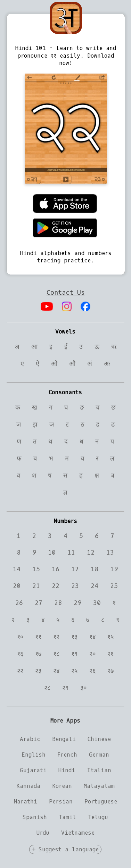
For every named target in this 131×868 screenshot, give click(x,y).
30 (97, 603)
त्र (113, 475)
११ (38, 637)
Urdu (43, 833)
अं (90, 364)
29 (77, 603)
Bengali (64, 739)
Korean (62, 786)
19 (114, 569)
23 (75, 586)
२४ (56, 671)
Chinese (99, 739)
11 (71, 553)
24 (95, 586)
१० (20, 637)
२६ (92, 671)
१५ (110, 637)
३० (83, 688)
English (34, 755)
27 (39, 603)
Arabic (30, 739)
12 (91, 553)
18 (95, 569)
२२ (20, 671)
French (67, 755)
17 (75, 569)
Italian (99, 770)
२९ (65, 688)
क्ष (97, 475)
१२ (56, 637)
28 (58, 603)
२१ (110, 654)
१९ (74, 654)
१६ (20, 654)
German (99, 755)
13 (110, 553)
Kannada (28, 786)
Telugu (98, 817)
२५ (74, 671)
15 (36, 569)
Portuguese (101, 802)
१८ (56, 654)
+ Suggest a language (65, 849)
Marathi (26, 802)
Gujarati (33, 770)
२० (92, 654)
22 (56, 586)
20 (17, 586)
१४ (92, 637)
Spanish (35, 817)
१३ (74, 637)
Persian (61, 802)
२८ (47, 688)
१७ (38, 654)
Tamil (67, 817)
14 (17, 569)
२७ (110, 671)
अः (107, 364)
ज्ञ (65, 492)
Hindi (67, 770)
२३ (38, 671)
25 (114, 586)
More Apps (65, 721)
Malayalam (99, 786)
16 (56, 569)
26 (19, 603)
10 (52, 553)
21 (36, 586)
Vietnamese (78, 833)
